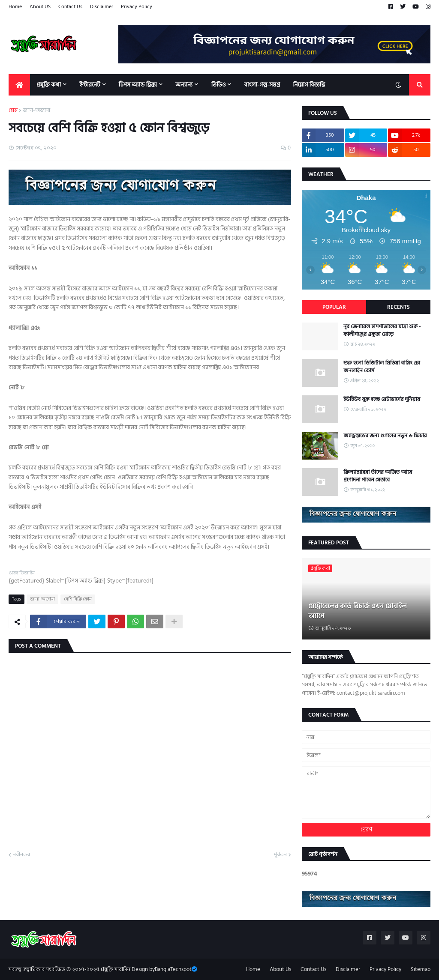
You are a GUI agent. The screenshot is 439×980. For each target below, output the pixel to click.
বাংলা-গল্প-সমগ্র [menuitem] (262, 85)
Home (15, 7)
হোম (13, 111)
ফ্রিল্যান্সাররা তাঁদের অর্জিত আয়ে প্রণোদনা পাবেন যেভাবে (378, 476)
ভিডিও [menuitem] (218, 85)
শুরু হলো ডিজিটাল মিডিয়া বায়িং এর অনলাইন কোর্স (382, 367)
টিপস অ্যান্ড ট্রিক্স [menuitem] (138, 85)
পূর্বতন (280, 855)
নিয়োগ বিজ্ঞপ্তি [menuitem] (309, 85)
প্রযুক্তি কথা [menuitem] (49, 85)
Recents (398, 307)
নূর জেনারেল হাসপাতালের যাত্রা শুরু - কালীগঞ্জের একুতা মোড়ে (382, 330)
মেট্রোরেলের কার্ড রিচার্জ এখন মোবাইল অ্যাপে (358, 611)
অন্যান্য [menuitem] (184, 85)
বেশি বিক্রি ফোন (78, 599)
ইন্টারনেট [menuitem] (90, 85)
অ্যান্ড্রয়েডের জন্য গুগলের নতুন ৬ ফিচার (385, 436)
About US (40, 7)
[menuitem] (19, 85)
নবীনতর (21, 855)
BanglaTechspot (173, 969)
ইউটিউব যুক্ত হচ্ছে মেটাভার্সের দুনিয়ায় (382, 399)
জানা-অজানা (36, 111)
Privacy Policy (137, 7)
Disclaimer (102, 7)
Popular (334, 307)
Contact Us (70, 7)
